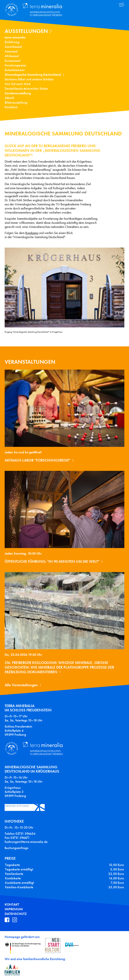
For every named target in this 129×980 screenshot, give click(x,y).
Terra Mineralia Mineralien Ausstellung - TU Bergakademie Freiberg (36, 10)
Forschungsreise (15, 65)
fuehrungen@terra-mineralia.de (26, 842)
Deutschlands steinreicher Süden (26, 89)
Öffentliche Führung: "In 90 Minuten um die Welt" (52, 561)
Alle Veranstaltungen (21, 685)
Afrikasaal (12, 56)
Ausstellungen (26, 31)
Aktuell (9, 98)
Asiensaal (11, 51)
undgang (33, 233)
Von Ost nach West (17, 84)
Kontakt (12, 904)
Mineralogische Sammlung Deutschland (33, 75)
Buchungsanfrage (17, 848)
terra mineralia (15, 37)
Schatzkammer (15, 70)
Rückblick (11, 107)
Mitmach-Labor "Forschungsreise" (38, 460)
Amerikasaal (13, 47)
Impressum (14, 909)
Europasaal (12, 61)
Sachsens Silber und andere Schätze (29, 79)
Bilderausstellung (16, 103)
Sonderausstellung (18, 93)
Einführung (12, 42)
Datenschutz (16, 914)
